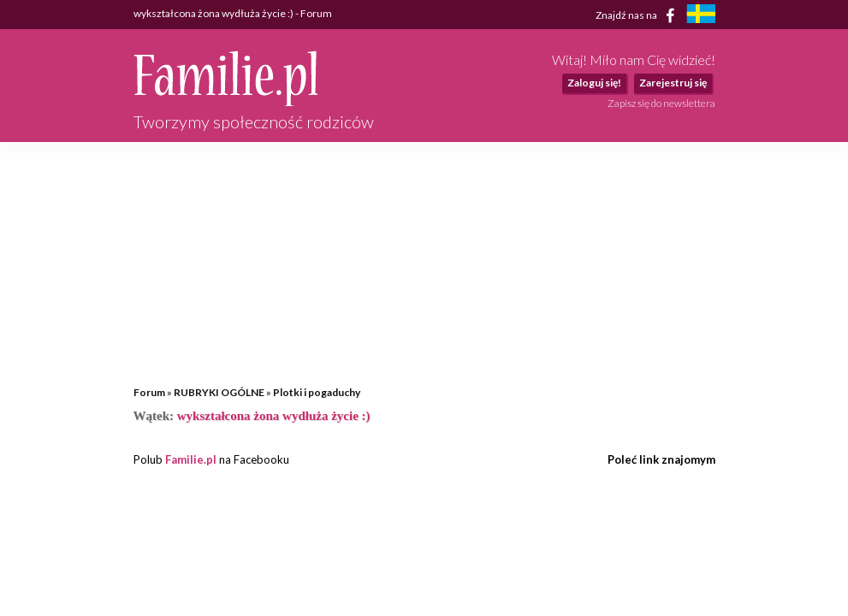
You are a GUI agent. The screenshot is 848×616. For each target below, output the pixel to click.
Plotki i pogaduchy (317, 392)
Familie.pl (191, 459)
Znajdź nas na (638, 15)
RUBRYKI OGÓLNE (219, 392)
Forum (149, 392)
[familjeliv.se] (701, 16)
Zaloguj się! (594, 83)
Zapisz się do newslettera (661, 103)
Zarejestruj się (673, 83)
